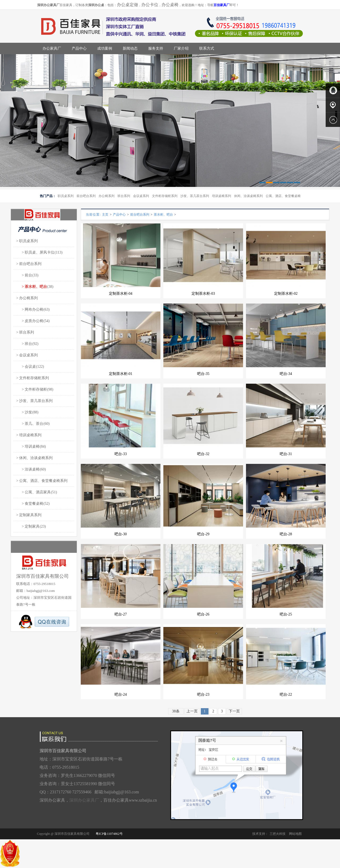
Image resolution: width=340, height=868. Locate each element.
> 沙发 (24, 412)
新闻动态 (130, 48)
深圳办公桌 (96, 5)
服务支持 (156, 48)
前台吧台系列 (86, 196)
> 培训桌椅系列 (29, 435)
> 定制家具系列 (29, 515)
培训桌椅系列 (222, 196)
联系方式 (207, 48)
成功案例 (105, 48)
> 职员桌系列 (27, 241)
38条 (176, 711)
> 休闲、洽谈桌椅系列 (34, 458)
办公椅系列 (107, 196)
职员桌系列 (66, 196)
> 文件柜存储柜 (32, 389)
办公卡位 (150, 5)
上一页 (192, 711)
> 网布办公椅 (30, 309)
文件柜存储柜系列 (165, 196)
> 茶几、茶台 (30, 424)
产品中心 (79, 48)
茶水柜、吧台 (163, 215)
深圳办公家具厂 (84, 800)
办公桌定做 (127, 5)
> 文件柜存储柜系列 (33, 378)
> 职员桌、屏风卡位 (35, 252)
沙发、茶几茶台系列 (195, 196)
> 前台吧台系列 (29, 264)
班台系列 (124, 196)
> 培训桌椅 (28, 446)
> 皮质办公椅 (30, 321)
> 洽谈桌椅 (28, 469)
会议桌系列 (141, 196)
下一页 (234, 711)
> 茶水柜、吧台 (32, 287)
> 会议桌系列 (27, 355)
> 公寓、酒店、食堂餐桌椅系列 (42, 481)
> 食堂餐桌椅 (30, 504)
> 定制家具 (28, 526)
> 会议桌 (26, 367)
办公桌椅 (170, 5)
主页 (105, 215)
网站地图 (295, 834)
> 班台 (24, 344)
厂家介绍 (181, 48)
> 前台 (24, 275)
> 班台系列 (25, 332)
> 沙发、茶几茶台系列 (34, 401)
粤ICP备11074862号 (109, 834)
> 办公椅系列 (27, 298)
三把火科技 (278, 834)
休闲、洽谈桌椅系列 (248, 196)
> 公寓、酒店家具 (33, 492)
